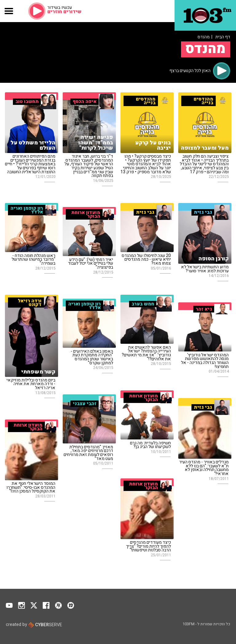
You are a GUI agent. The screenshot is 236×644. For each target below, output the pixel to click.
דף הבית (223, 37)
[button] (9, 11)
